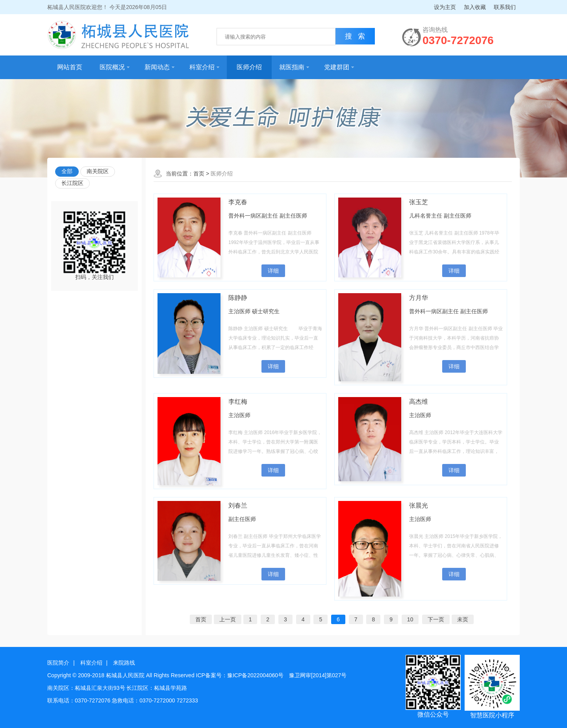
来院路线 (124, 663)
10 (410, 619)
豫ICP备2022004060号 (255, 675)
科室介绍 (204, 67)
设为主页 (445, 7)
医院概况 (115, 67)
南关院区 (98, 171)
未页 (463, 619)
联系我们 (505, 7)
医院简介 (58, 663)
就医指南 (294, 67)
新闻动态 (159, 67)
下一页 (436, 619)
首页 (199, 174)
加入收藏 (475, 7)
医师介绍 (249, 67)
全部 (67, 171)
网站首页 (70, 67)
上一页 (228, 619)
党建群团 (339, 67)
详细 (273, 271)
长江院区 (72, 183)
